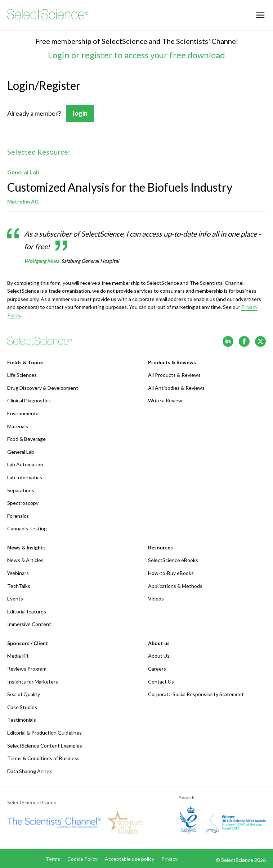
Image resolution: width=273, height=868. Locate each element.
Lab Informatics (25, 477)
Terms (53, 859)
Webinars (18, 573)
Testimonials (22, 720)
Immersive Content (29, 624)
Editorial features (27, 611)
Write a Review (165, 400)
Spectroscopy (23, 503)
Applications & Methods (175, 586)
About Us (159, 656)
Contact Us (161, 682)
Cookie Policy (82, 859)
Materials (18, 426)
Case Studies (22, 707)
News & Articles (25, 560)
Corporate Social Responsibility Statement (196, 694)
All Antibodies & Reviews (176, 388)
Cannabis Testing (27, 528)
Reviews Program (27, 669)
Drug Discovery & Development (43, 388)
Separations (21, 490)
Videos (156, 599)
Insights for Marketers (33, 682)
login (80, 114)
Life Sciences (22, 375)
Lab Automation (25, 464)
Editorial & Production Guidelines (44, 733)
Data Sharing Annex (30, 771)
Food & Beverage (26, 439)
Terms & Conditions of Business (43, 758)
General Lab (21, 452)
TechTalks (19, 586)
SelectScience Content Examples (45, 746)
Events (15, 599)
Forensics (18, 516)
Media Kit (18, 656)
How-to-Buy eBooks (171, 573)
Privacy (169, 859)
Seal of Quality (24, 694)
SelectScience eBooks (173, 560)
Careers (157, 669)
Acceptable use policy (129, 859)
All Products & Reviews (174, 375)
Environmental (23, 413)
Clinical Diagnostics (29, 400)
